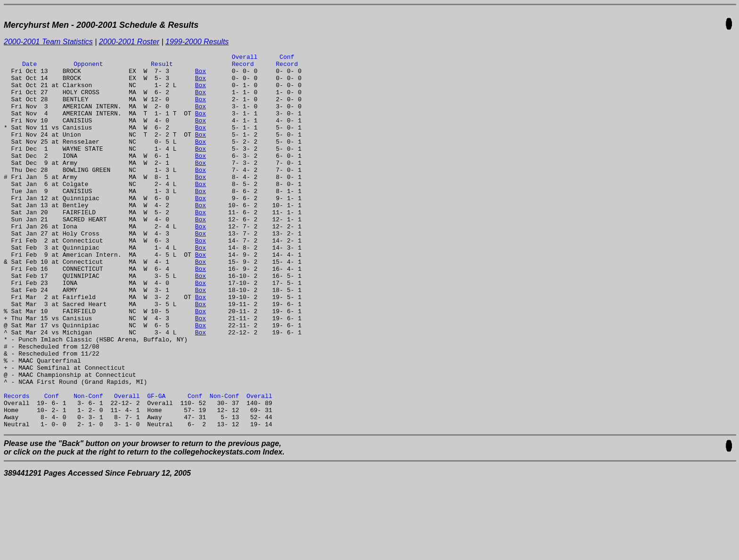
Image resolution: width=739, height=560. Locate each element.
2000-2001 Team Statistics (48, 42)
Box (201, 75)
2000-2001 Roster (129, 42)
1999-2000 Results (197, 42)
